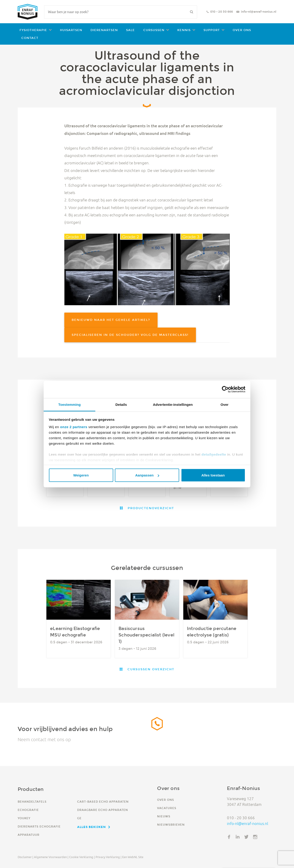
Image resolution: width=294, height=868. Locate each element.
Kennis (184, 30)
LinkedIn (238, 837)
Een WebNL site (133, 857)
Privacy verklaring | (109, 857)
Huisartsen (71, 30)
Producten (31, 789)
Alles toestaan (213, 475)
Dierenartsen (104, 30)
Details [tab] (121, 404)
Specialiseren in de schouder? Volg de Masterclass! (130, 335)
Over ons (242, 30)
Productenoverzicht (150, 508)
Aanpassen (147, 475)
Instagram (255, 837)
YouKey (24, 818)
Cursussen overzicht (150, 669)
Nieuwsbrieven (171, 825)
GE (79, 818)
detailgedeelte (214, 454)
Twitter (246, 837)
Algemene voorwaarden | (51, 857)
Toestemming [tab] (70, 404)
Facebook (229, 837)
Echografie (28, 810)
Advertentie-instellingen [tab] (173, 404)
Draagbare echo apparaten (103, 810)
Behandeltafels (32, 802)
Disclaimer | (25, 857)
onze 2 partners (74, 427)
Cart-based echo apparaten (103, 802)
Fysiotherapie (33, 30)
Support (212, 30)
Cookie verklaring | (82, 857)
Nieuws (164, 816)
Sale (130, 30)
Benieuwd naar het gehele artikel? (111, 320)
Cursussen (154, 30)
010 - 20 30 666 (222, 12)
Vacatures (167, 808)
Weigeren (81, 475)
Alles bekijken (92, 827)
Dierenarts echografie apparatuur (39, 831)
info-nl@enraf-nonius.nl (259, 12)
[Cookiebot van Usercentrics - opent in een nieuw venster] (225, 389)
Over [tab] (225, 404)
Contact (30, 38)
